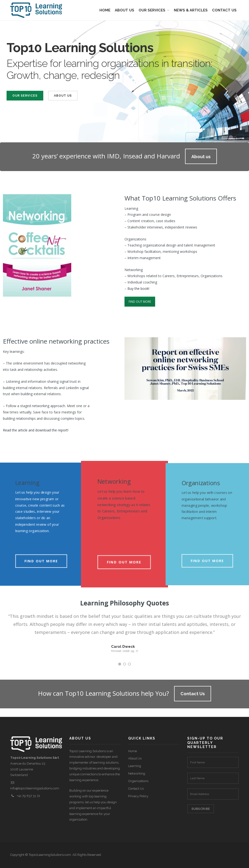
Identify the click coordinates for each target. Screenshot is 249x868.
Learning (135, 766)
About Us (63, 96)
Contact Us (136, 789)
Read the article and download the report (35, 430)
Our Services (25, 96)
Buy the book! (138, 288)
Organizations (138, 781)
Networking (137, 773)
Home (133, 751)
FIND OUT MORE (140, 302)
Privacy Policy (138, 796)
